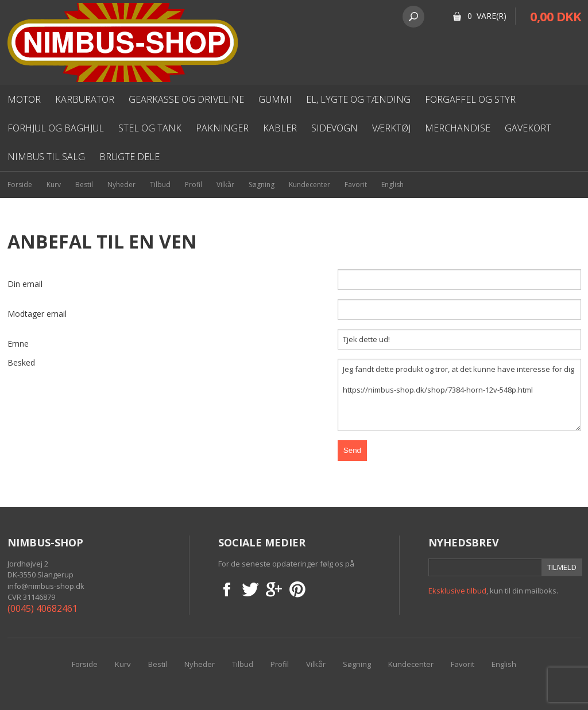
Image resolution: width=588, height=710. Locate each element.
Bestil (84, 185)
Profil (194, 185)
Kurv (54, 185)
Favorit (356, 185)
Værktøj (391, 128)
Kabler (280, 128)
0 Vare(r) (487, 16)
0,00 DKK (556, 16)
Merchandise (458, 128)
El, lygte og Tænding (358, 99)
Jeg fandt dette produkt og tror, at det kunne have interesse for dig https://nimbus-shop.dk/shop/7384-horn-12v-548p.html (459, 395)
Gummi (275, 99)
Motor (24, 99)
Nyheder (121, 185)
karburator (85, 99)
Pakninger (222, 128)
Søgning (262, 185)
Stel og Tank (150, 128)
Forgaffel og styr (470, 99)
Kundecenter (310, 185)
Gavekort (528, 128)
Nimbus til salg (46, 157)
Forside (20, 185)
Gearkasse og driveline (186, 99)
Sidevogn (334, 128)
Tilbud (160, 185)
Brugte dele (129, 157)
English (392, 185)
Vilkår (225, 185)
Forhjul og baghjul (56, 128)
